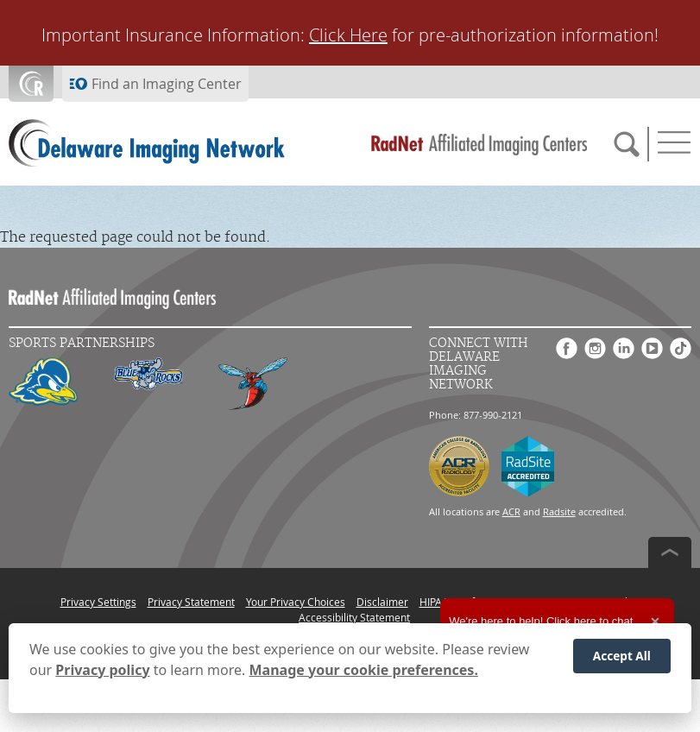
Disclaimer (382, 602)
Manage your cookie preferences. (364, 670)
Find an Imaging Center (167, 84)
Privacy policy (102, 670)
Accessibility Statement (354, 617)
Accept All (622, 656)
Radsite (559, 511)
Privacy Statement (191, 602)
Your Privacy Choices (296, 602)
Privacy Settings (98, 602)
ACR (511, 511)
